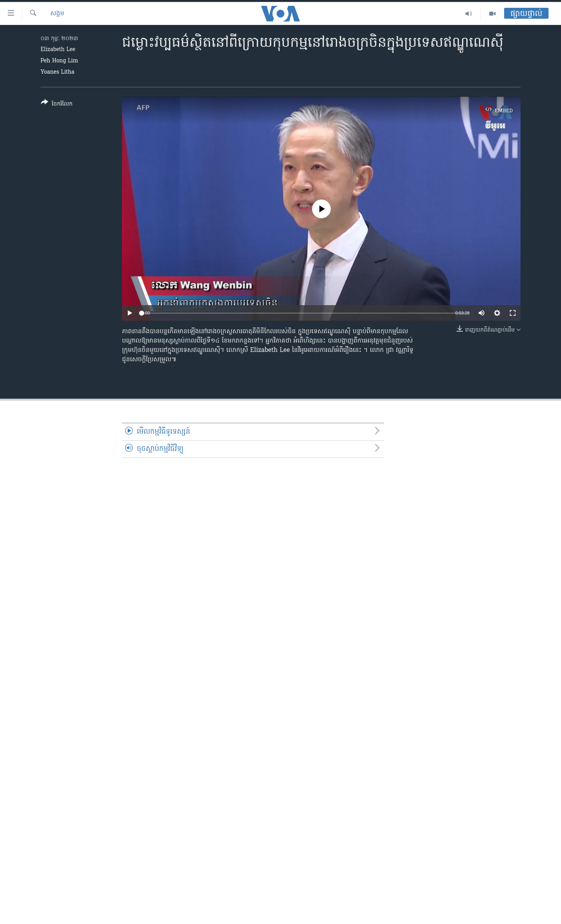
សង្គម (57, 14)
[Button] (57, 105)
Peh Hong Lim (59, 61)
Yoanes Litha (57, 72)
